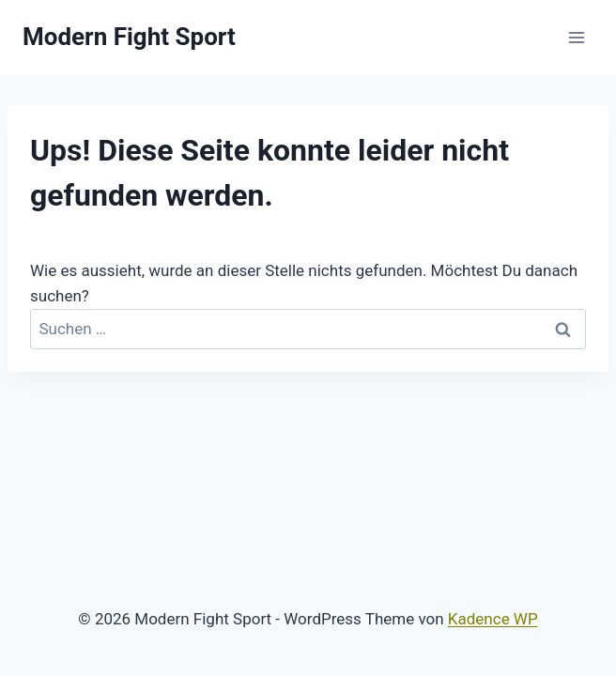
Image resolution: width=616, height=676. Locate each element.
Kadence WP (493, 619)
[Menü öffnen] (576, 37)
